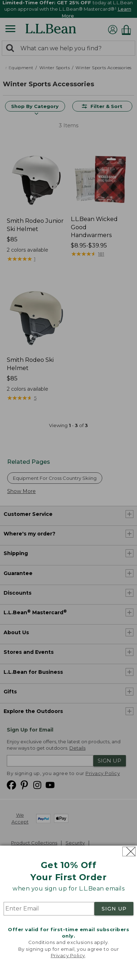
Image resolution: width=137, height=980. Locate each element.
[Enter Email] (49, 909)
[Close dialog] (129, 851)
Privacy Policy (68, 955)
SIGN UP (114, 909)
